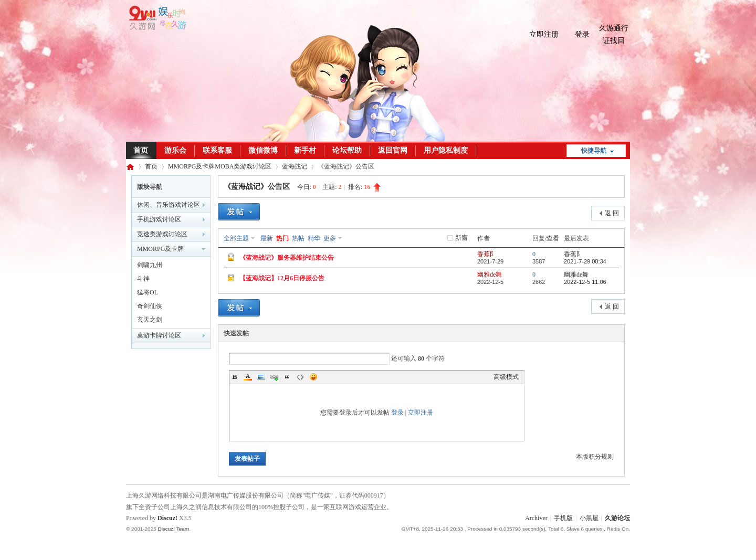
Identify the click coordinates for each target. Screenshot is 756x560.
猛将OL (148, 292)
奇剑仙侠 (150, 306)
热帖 (298, 238)
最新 (267, 238)
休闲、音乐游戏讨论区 (169, 205)
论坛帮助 (347, 150)
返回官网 (393, 150)
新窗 (461, 238)
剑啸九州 (150, 265)
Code (300, 377)
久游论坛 (130, 167)
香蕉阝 (487, 254)
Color (248, 377)
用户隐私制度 (446, 150)
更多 (330, 238)
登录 (582, 34)
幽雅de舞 (490, 274)
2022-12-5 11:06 (585, 282)
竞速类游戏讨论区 (162, 234)
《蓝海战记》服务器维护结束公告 (287, 258)
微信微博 (263, 150)
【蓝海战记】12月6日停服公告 (282, 278)
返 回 (612, 213)
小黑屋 (589, 518)
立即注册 (544, 34)
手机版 (563, 518)
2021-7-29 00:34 (585, 261)
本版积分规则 (595, 457)
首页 (141, 150)
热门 (282, 238)
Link (274, 377)
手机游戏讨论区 (159, 219)
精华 (314, 238)
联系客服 (217, 150)
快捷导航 (594, 151)
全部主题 (236, 238)
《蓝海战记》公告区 (257, 187)
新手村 (305, 150)
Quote (287, 377)
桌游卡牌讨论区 (159, 335)
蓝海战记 (295, 166)
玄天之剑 (150, 320)
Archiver (536, 518)
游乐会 (175, 150)
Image (261, 377)
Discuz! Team (173, 529)
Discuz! (167, 518)
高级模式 (506, 377)
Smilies (313, 377)
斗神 (143, 279)
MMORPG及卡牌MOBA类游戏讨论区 (220, 166)
